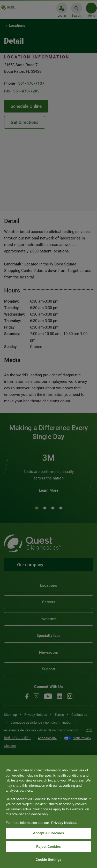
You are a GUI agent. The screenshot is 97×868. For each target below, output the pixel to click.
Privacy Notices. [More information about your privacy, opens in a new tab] (64, 823)
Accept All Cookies (49, 833)
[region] (48, 811)
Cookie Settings (48, 860)
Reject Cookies (48, 847)
